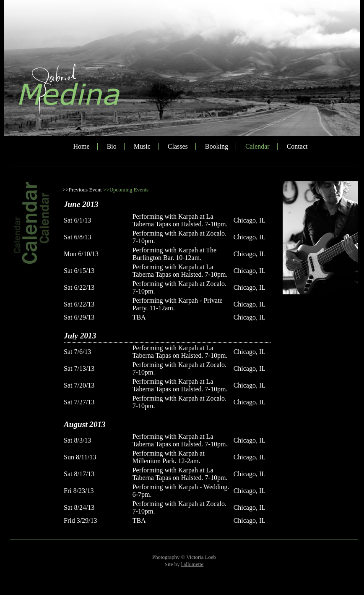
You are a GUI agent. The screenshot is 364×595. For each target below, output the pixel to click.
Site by (184, 564)
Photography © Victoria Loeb (184, 557)
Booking (217, 146)
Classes (178, 146)
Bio (112, 146)
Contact (297, 146)
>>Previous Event (82, 190)
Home (82, 146)
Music (142, 146)
